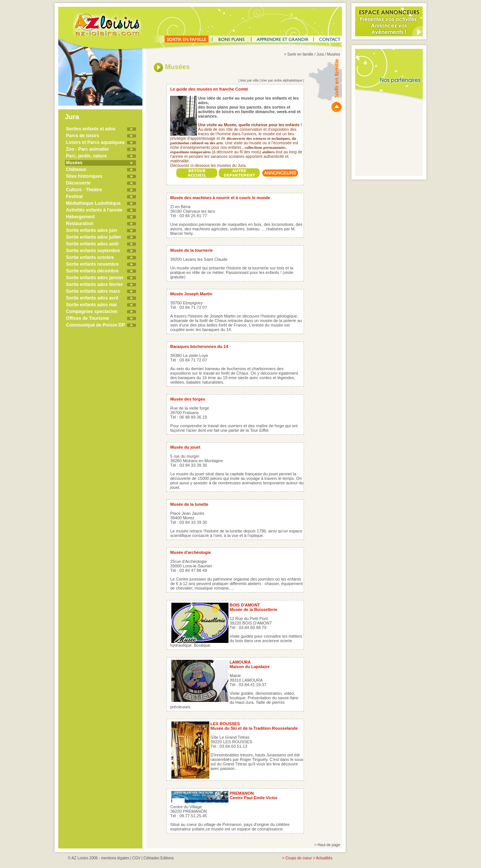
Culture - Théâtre (84, 190)
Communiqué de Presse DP (96, 325)
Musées (74, 163)
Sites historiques (84, 176)
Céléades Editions (159, 858)
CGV (136, 858)
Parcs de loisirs (83, 136)
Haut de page (329, 845)
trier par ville (249, 80)
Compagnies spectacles (92, 312)
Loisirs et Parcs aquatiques (95, 142)
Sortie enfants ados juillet (94, 237)
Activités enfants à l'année (94, 210)
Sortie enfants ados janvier (95, 278)
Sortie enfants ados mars (93, 291)
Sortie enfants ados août (92, 244)
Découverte (78, 183)
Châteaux (76, 169)
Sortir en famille (300, 54)
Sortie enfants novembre (93, 264)
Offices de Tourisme (88, 318)
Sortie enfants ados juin (92, 230)
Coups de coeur (299, 858)
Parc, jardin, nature (87, 156)
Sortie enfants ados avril (92, 298)
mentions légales (115, 858)
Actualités (324, 858)
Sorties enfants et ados (91, 129)
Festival (75, 197)
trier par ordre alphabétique (282, 80)
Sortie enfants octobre (90, 257)
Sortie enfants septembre (93, 251)
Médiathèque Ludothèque (93, 203)
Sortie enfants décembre (92, 271)
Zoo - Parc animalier (88, 149)
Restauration (80, 224)
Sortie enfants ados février (95, 284)
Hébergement (81, 217)
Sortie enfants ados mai (92, 305)
